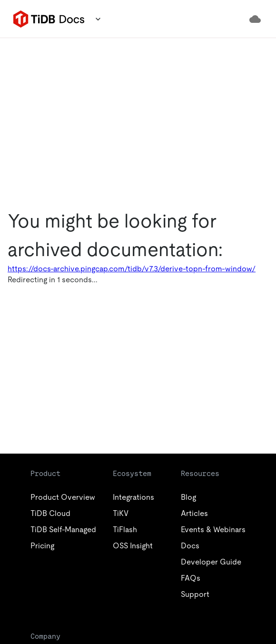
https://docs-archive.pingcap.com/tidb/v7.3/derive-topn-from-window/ (132, 269)
